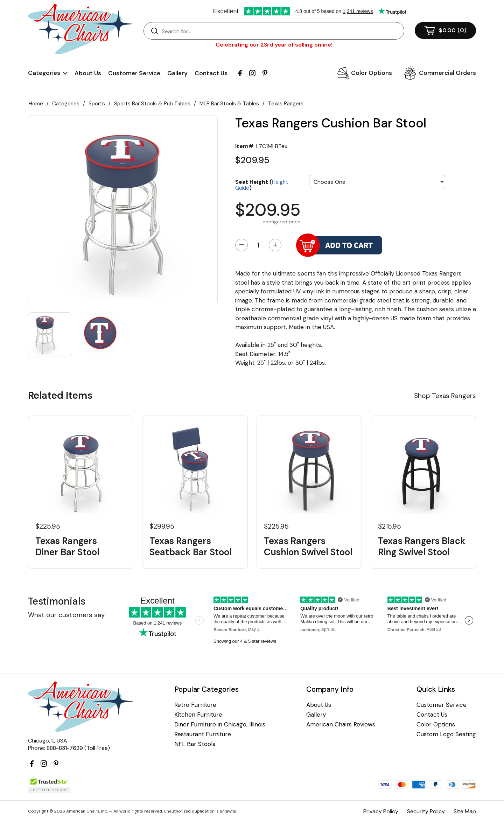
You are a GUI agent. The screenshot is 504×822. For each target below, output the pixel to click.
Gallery (177, 73)
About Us (88, 73)
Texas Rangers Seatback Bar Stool (191, 546)
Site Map (465, 811)
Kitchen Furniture (198, 715)
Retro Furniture (195, 705)
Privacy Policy (381, 811)
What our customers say (66, 615)
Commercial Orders (447, 73)
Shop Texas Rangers (445, 396)
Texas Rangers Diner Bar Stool (67, 546)
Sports (97, 104)
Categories (66, 104)
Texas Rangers (286, 104)
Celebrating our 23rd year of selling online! (274, 45)
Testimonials (57, 601)
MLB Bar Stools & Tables (229, 104)
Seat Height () (262, 185)
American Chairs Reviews (341, 725)
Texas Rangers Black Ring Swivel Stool (422, 546)
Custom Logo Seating (446, 734)
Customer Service (134, 73)
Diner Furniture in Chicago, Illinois (220, 725)
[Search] (281, 31)
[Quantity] (258, 245)
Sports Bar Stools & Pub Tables (152, 104)
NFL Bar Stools (195, 744)
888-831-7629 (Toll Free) (78, 748)
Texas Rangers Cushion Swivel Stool (308, 546)
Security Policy (426, 811)
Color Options (372, 73)
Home (36, 104)
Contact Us (211, 73)
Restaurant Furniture (203, 734)
